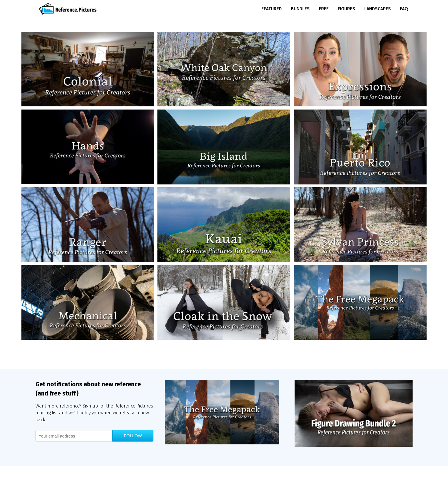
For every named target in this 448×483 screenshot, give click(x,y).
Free (324, 9)
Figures (346, 9)
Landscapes (378, 9)
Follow (133, 436)
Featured (272, 9)
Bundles (300, 9)
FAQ (404, 9)
